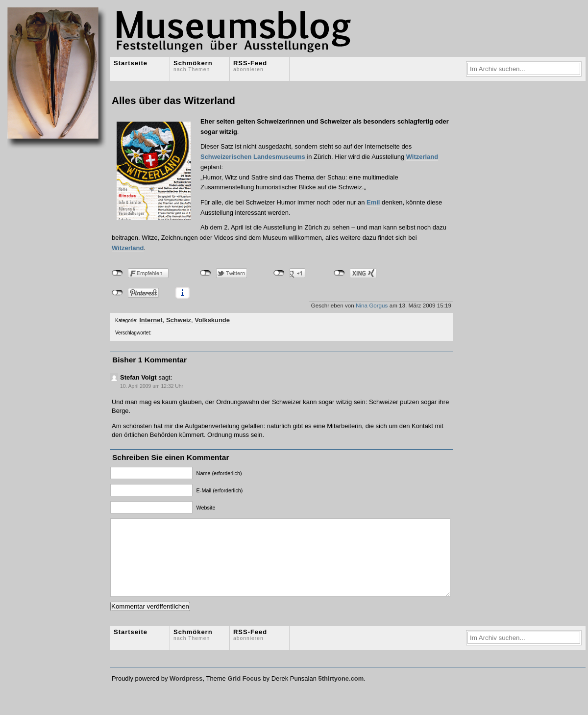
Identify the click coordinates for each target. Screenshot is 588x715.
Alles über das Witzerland (173, 100)
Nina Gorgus (372, 305)
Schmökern (193, 66)
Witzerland (422, 157)
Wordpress (186, 693)
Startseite (131, 63)
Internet (151, 320)
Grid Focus (244, 693)
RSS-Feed (250, 66)
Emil (373, 202)
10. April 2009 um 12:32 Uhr (152, 386)
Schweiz (179, 320)
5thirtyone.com (341, 693)
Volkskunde (212, 320)
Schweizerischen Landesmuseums (253, 157)
